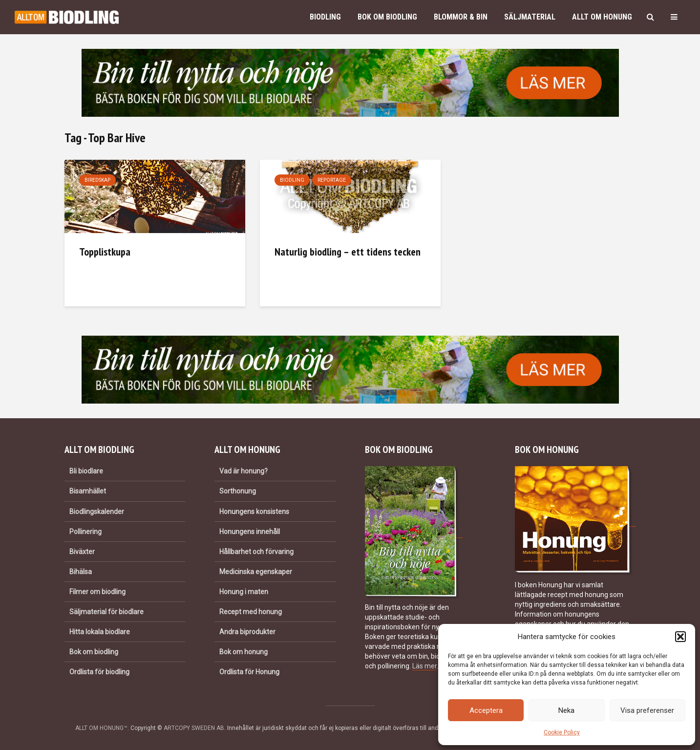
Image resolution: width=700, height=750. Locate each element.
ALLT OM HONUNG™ (101, 728)
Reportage (332, 180)
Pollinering (85, 532)
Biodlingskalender (97, 512)
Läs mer (424, 666)
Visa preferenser (647, 710)
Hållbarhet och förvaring (256, 552)
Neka (566, 710)
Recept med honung (251, 612)
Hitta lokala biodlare (100, 632)
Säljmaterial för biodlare (106, 612)
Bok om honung (244, 652)
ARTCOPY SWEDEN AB (194, 728)
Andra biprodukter (247, 632)
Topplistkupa (105, 252)
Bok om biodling (387, 17)
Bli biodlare (86, 471)
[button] (680, 637)
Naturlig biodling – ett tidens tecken (348, 252)
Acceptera (486, 710)
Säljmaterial (530, 17)
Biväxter (82, 552)
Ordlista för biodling (99, 672)
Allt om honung (602, 17)
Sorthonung (238, 491)
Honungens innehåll (250, 532)
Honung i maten (244, 592)
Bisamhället (88, 491)
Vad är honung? (244, 471)
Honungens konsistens (254, 512)
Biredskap (97, 180)
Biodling (325, 17)
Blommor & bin (461, 17)
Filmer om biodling (97, 592)
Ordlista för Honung (249, 672)
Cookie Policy (562, 732)
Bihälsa (81, 572)
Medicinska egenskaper (256, 572)
